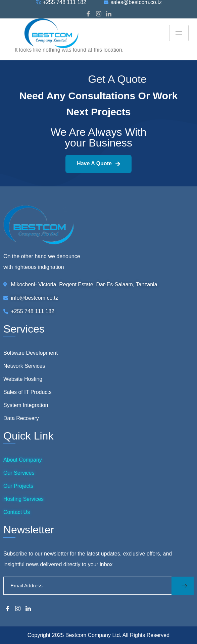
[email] (87, 586)
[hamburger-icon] (179, 33)
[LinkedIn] (109, 14)
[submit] (183, 586)
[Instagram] (99, 14)
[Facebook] (88, 14)
